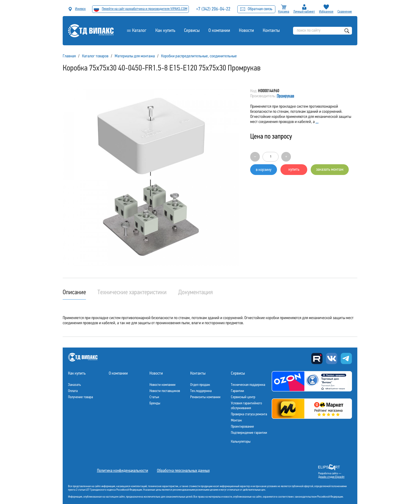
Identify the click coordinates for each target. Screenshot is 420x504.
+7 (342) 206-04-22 (213, 9)
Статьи (154, 397)
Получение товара (80, 397)
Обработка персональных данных (183, 471)
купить (294, 170)
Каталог (139, 31)
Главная (69, 56)
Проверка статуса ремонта (249, 414)
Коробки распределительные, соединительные (199, 56)
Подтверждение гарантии (249, 433)
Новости (246, 31)
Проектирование (242, 427)
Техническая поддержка (248, 385)
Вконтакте (332, 359)
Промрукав (285, 96)
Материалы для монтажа (135, 56)
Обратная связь (256, 9)
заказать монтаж (330, 170)
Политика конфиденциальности (123, 471)
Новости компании (162, 385)
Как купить (165, 31)
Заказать (74, 385)
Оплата (73, 391)
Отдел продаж (200, 385)
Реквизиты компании (205, 397)
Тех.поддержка (201, 391)
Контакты (271, 31)
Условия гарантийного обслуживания (246, 406)
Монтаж (236, 421)
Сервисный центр (243, 397)
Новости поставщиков (165, 391)
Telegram (346, 359)
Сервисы (192, 31)
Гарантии (237, 391)
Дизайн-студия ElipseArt (331, 477)
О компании (219, 31)
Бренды (155, 403)
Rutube (317, 359)
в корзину (264, 170)
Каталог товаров (95, 56)
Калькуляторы (241, 442)
